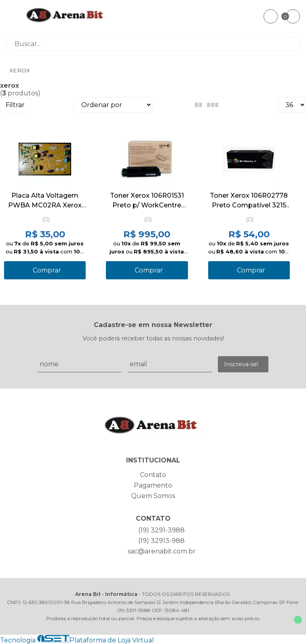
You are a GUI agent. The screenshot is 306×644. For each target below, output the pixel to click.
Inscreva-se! (241, 364)
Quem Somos (153, 496)
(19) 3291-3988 (161, 530)
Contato (153, 475)
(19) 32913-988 (161, 541)
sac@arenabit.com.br (162, 551)
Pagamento (153, 485)
